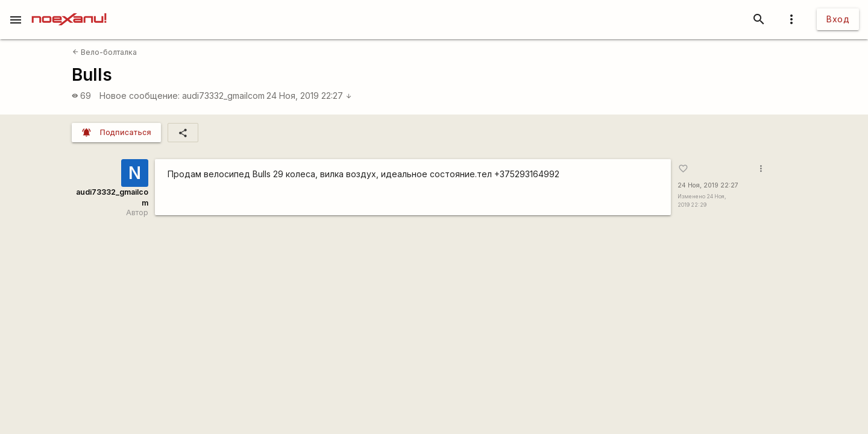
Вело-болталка (105, 52)
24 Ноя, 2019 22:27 (309, 96)
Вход (838, 19)
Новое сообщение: (140, 96)
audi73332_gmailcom (223, 96)
